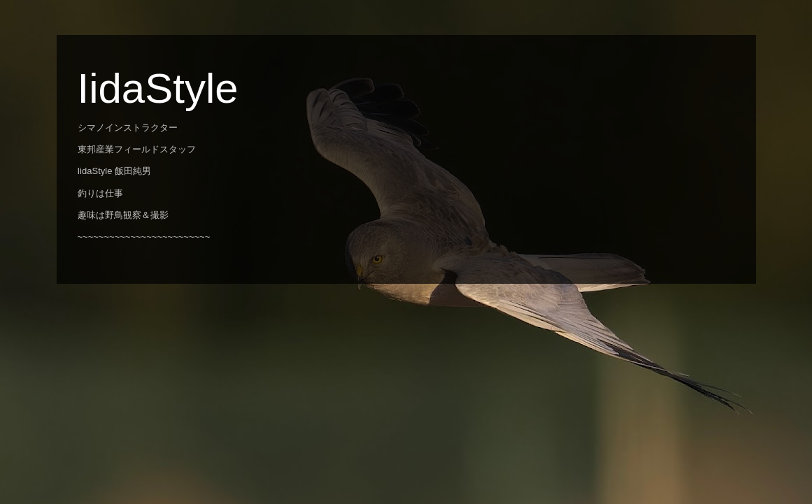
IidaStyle (158, 88)
